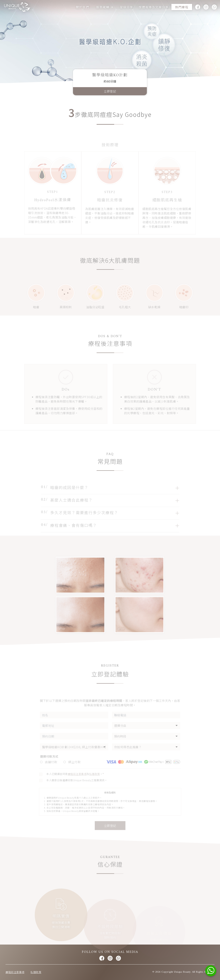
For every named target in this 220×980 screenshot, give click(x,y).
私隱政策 (36, 972)
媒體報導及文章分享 (154, 7)
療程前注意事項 (15, 972)
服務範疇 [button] (103, 7)
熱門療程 (182, 7)
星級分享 (127, 7)
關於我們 (83, 7)
